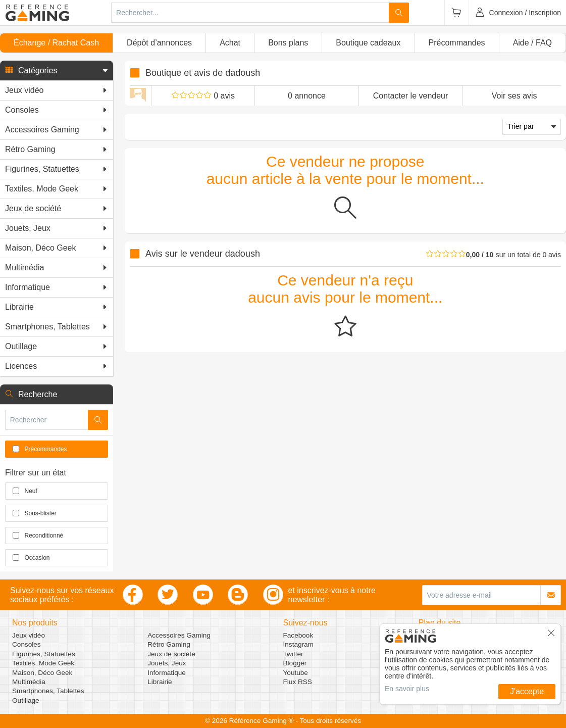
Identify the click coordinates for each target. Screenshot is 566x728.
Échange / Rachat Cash (56, 43)
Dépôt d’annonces (159, 43)
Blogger (295, 663)
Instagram (298, 644)
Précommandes (457, 43)
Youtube (296, 673)
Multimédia (29, 682)
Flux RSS (298, 682)
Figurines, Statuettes (44, 654)
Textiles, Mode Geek (43, 663)
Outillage (26, 700)
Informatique (167, 673)
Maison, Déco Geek (42, 673)
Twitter (293, 654)
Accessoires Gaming (179, 635)
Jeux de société (171, 654)
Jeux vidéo (29, 635)
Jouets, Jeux (167, 663)
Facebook (298, 635)
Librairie (160, 682)
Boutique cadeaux (368, 43)
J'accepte (527, 691)
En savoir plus (407, 689)
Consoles (27, 644)
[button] (57, 71)
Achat (230, 43)
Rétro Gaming (169, 644)
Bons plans (288, 43)
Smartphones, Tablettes (48, 691)
